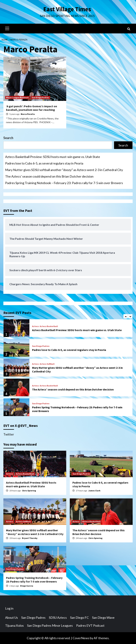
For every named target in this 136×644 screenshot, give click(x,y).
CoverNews (81, 638)
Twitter (9, 434)
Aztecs (35, 326)
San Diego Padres (40, 97)
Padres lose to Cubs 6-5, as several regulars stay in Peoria (44, 163)
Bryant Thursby (30, 538)
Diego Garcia (27, 586)
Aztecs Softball (47, 364)
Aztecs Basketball (49, 326)
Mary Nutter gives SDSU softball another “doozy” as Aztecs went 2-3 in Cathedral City (64, 170)
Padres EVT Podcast (90, 625)
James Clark (94, 491)
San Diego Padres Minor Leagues (50, 625)
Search (8, 138)
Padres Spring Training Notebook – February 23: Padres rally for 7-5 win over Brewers (64, 183)
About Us (12, 617)
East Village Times (67, 9)
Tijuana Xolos (14, 625)
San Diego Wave (103, 617)
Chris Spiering (29, 491)
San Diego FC (79, 617)
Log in (9, 608)
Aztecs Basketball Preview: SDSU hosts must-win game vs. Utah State (53, 157)
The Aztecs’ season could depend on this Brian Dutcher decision (49, 176)
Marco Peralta (28, 114)
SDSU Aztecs (58, 617)
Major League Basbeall (17, 97)
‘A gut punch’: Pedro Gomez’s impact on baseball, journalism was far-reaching (32, 108)
